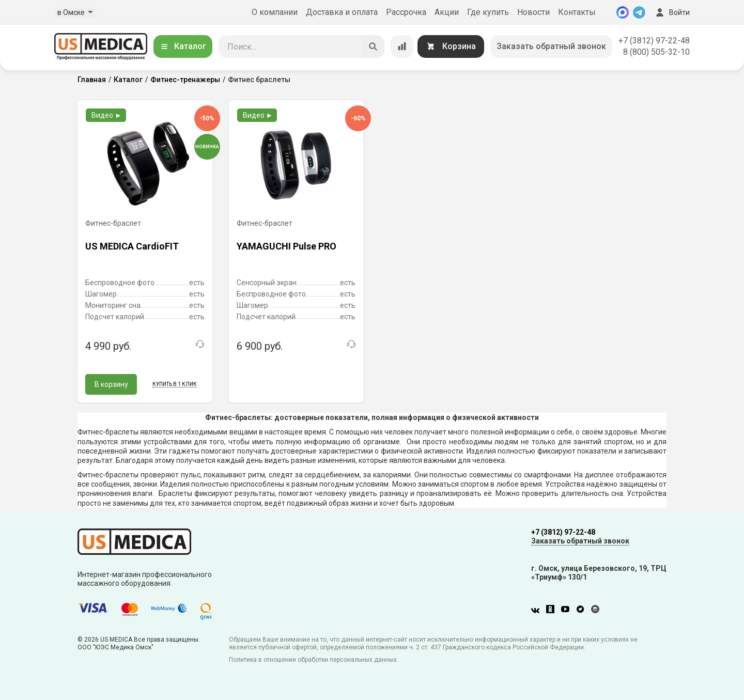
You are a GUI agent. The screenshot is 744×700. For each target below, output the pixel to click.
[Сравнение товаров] (402, 46)
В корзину (111, 384)
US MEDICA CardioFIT (132, 246)
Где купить (488, 12)
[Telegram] (639, 12)
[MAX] (623, 12)
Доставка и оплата (342, 12)
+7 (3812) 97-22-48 (654, 41)
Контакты (577, 12)
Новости (533, 12)
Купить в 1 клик (175, 384)
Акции (447, 12)
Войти (672, 12)
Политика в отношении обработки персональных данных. (314, 660)
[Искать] (373, 46)
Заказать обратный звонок (551, 46)
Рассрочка (406, 12)
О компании (275, 12)
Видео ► (107, 115)
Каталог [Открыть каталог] (183, 46)
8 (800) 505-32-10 (656, 52)
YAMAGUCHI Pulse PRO (286, 246)
